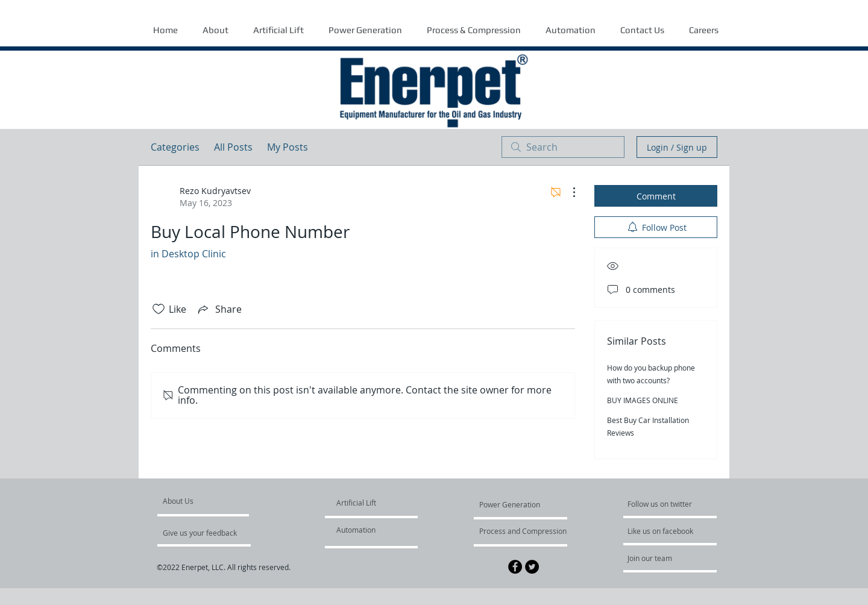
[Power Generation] (512, 504)
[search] (563, 147)
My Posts (288, 147)
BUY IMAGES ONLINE (643, 400)
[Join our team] (660, 558)
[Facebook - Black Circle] (515, 567)
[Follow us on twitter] (661, 504)
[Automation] (371, 530)
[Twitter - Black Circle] (532, 567)
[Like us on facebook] (664, 531)
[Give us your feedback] (206, 533)
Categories (175, 147)
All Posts (233, 147)
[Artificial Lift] (365, 503)
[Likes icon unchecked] (159, 309)
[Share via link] (219, 309)
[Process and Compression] (523, 531)
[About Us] (209, 501)
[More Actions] (568, 192)
